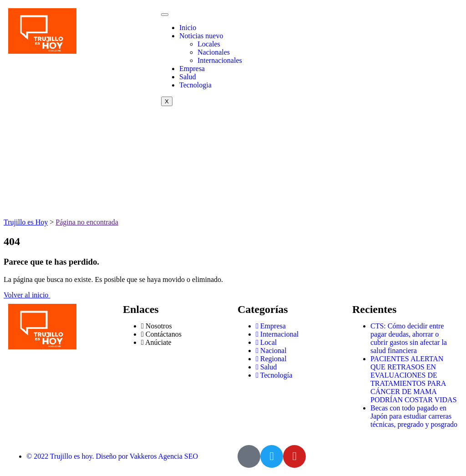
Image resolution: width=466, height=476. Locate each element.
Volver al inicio (27, 295)
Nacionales (214, 52)
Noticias (201, 36)
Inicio (188, 28)
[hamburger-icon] (165, 15)
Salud (187, 77)
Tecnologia (195, 85)
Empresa (192, 69)
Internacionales (220, 60)
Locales (209, 44)
